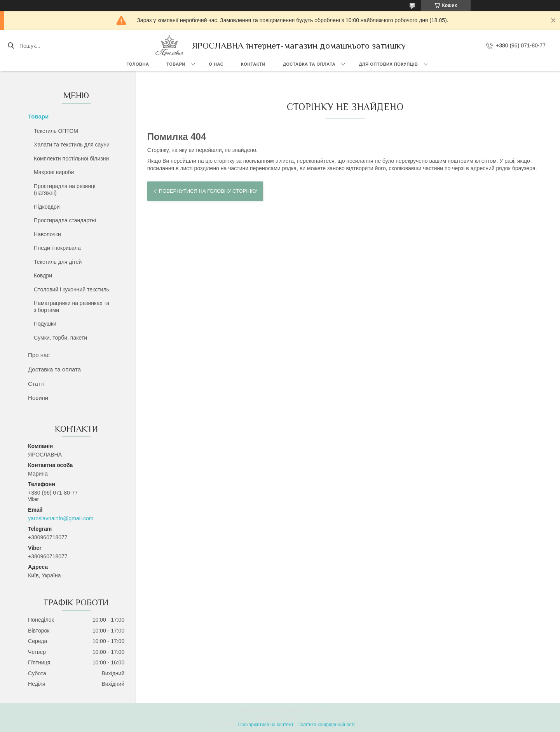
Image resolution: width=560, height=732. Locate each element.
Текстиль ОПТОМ (56, 131)
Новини (38, 398)
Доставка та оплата (309, 64)
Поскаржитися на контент (266, 725)
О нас (216, 64)
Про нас (39, 355)
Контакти (253, 64)
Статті (36, 384)
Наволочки (47, 234)
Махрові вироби (54, 172)
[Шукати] (11, 46)
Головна (138, 64)
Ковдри (43, 275)
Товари (176, 64)
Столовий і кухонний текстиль (72, 289)
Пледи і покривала (57, 248)
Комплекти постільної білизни (71, 159)
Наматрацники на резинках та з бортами (72, 307)
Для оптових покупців (388, 64)
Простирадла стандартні (65, 220)
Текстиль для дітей (58, 262)
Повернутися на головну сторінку (208, 191)
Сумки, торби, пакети (60, 338)
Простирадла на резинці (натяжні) (65, 190)
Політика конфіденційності (326, 725)
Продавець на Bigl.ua (280, 718)
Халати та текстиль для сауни (72, 145)
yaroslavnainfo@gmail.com (61, 518)
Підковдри (47, 207)
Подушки (45, 324)
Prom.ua (316, 711)
